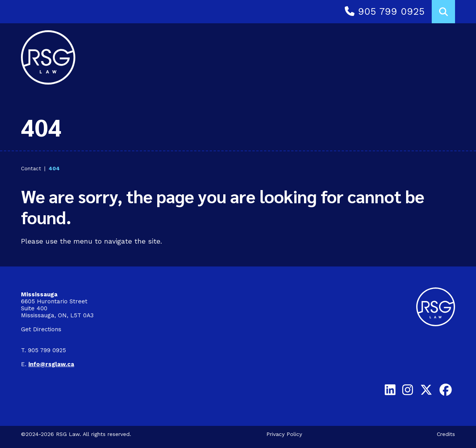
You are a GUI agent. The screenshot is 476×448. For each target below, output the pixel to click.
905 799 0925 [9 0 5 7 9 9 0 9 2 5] (47, 350)
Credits (446, 434)
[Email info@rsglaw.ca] (51, 364)
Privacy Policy (284, 434)
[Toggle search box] (443, 12)
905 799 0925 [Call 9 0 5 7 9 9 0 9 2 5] (385, 11)
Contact (31, 168)
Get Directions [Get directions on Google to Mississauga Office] (41, 329)
